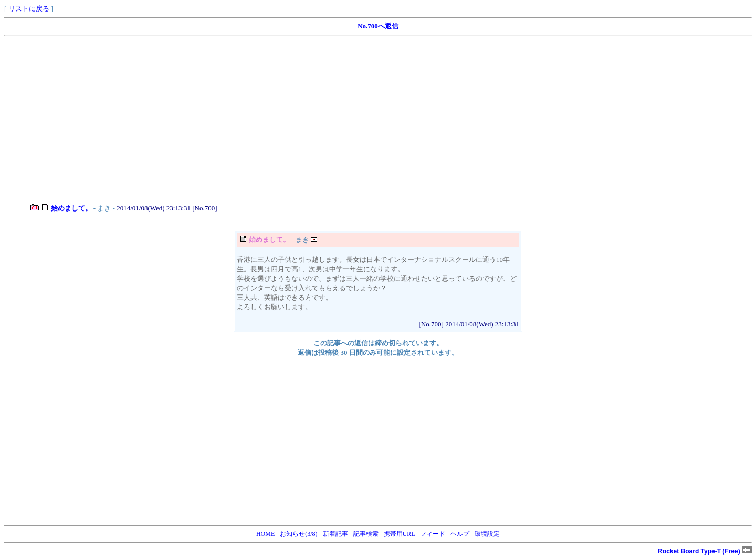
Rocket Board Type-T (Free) (705, 551)
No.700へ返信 (378, 26)
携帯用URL (400, 534)
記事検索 (366, 534)
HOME (265, 534)
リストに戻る (29, 9)
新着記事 (335, 534)
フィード (433, 534)
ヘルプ (460, 534)
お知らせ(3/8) (298, 534)
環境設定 (487, 534)
